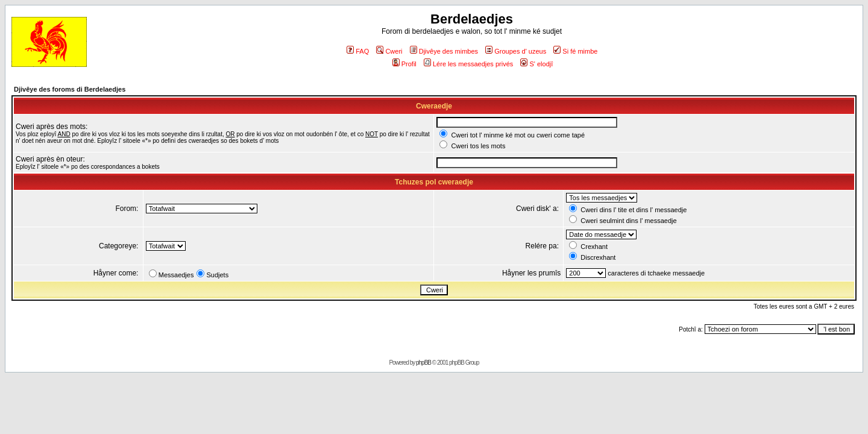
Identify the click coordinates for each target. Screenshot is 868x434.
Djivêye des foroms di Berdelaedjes (70, 89)
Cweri (389, 51)
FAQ (358, 51)
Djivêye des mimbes (444, 51)
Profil (404, 64)
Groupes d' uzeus (516, 51)
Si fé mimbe (575, 51)
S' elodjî (536, 64)
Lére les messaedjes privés (468, 64)
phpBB (423, 363)
